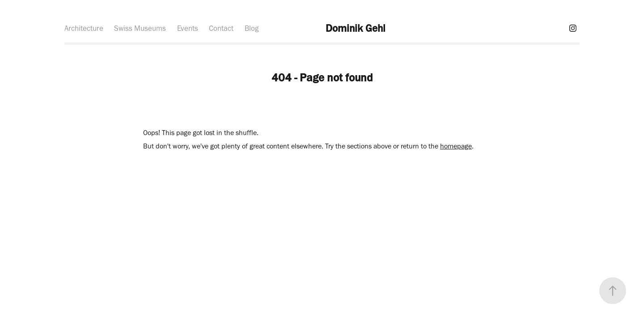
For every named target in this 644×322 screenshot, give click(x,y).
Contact (221, 28)
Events (188, 28)
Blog (252, 28)
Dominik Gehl (356, 28)
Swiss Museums (140, 28)
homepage (456, 146)
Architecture (84, 28)
